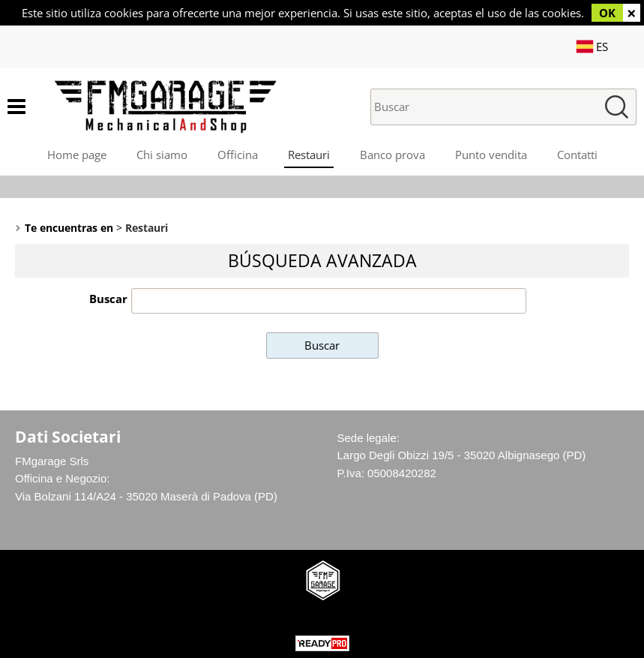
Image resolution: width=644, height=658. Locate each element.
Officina (238, 155)
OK (607, 13)
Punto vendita (491, 155)
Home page (77, 155)
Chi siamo (162, 155)
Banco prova (392, 155)
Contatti (577, 155)
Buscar (108, 299)
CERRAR (632, 13)
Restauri (309, 155)
